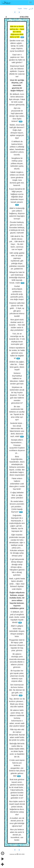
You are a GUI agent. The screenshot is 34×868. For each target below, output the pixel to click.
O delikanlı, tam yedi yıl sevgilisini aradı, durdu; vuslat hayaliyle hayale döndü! (17, 617)
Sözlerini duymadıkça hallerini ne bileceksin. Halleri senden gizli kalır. (17, 378)
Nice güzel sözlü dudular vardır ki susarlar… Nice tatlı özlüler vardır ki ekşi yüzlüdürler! (17, 325)
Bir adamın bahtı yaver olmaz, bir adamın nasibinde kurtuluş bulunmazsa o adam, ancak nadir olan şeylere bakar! (17, 718)
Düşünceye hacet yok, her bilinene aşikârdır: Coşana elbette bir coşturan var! (17, 71)
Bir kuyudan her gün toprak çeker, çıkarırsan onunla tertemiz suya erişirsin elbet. (17, 676)
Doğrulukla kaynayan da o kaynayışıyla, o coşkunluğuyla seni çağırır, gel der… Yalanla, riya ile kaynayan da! (17, 523)
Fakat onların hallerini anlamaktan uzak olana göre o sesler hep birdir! (17, 484)
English (20, 9)
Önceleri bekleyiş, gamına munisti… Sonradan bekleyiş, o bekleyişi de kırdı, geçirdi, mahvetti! (17, 228)
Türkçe (25, 9)
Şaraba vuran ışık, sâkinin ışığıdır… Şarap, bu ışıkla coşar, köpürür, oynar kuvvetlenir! (17, 46)
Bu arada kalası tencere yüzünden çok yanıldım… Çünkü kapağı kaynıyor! (17, 507)
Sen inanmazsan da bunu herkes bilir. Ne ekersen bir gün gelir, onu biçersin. (17, 690)
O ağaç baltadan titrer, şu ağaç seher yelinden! (17, 495)
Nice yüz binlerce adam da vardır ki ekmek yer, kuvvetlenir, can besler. (17, 835)
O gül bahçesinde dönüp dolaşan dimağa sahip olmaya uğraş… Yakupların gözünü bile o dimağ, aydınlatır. (17, 567)
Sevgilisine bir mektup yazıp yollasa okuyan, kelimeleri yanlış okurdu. (17, 163)
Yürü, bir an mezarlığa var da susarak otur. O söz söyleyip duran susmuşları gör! (17, 339)
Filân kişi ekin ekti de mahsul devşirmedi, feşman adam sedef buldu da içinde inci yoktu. (17, 735)
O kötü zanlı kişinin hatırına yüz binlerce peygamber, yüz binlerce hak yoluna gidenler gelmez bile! (17, 768)
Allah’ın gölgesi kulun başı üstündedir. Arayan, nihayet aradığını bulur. (17, 631)
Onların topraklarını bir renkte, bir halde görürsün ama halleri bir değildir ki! (17, 353)
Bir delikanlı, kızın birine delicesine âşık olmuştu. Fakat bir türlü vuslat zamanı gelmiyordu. (17, 99)
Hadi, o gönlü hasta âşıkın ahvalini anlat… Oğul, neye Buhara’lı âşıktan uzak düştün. (17, 584)
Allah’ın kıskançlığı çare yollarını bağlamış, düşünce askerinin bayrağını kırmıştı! (17, 213)
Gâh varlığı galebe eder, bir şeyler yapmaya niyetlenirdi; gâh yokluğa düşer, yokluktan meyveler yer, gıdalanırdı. (17, 261)
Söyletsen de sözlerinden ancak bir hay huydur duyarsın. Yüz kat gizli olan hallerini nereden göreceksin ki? (17, 395)
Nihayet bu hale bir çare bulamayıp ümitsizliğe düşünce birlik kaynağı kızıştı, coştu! (17, 278)
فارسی (31, 9)
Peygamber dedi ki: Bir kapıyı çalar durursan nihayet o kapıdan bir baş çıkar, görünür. (17, 645)
